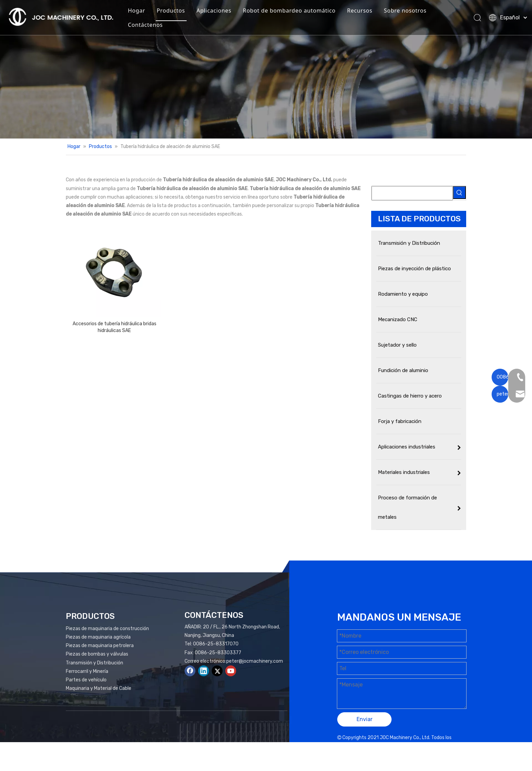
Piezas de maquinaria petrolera (100, 646)
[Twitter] (217, 671)
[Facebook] (190, 671)
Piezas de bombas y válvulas (97, 654)
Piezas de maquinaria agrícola (98, 637)
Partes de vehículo (86, 680)
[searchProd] (412, 193)
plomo (455, 746)
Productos (180, 12)
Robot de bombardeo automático (298, 12)
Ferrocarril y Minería (87, 671)
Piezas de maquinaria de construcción (107, 629)
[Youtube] (231, 671)
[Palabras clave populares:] (459, 192)
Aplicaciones (223, 12)
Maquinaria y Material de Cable (99, 688)
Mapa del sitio (400, 746)
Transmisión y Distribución (94, 663)
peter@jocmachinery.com (255, 661)
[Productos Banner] (266, 69)
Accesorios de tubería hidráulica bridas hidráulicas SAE (115, 327)
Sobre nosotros (414, 12)
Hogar (146, 12)
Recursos (369, 12)
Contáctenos (155, 26)
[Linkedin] (204, 671)
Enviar (365, 719)
